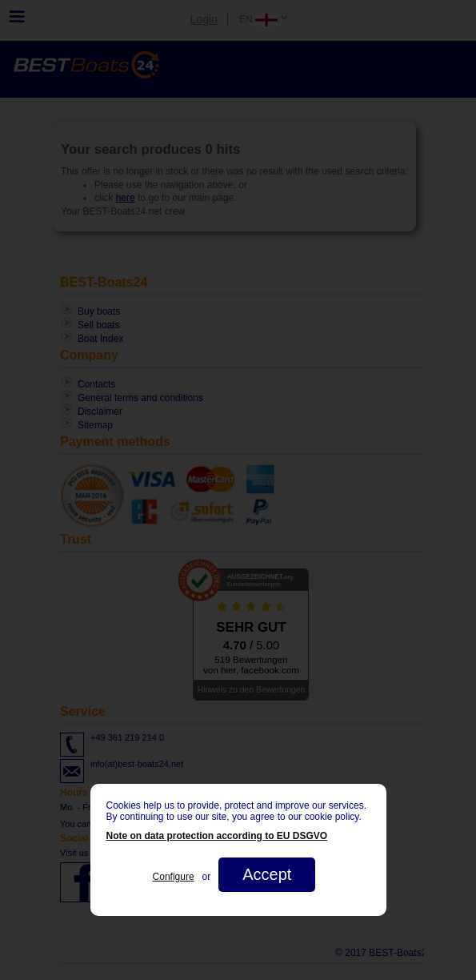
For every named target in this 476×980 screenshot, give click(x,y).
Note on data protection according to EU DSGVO (217, 836)
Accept (267, 874)
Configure (174, 877)
